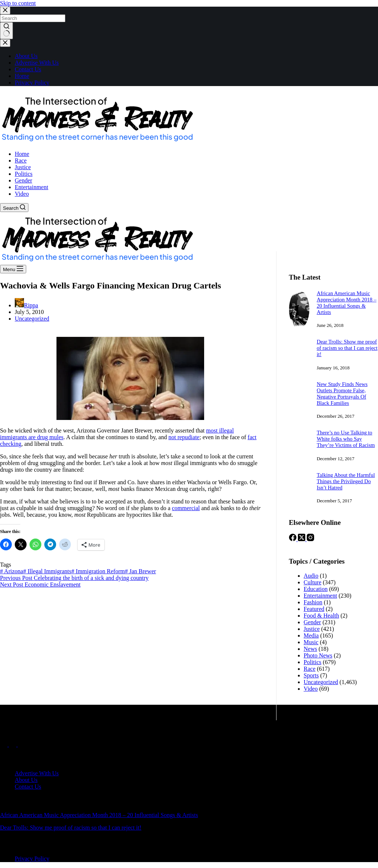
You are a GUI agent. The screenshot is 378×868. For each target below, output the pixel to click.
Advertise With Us (37, 63)
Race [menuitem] (21, 160)
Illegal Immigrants (47, 571)
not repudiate (184, 437)
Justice (312, 629)
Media (311, 635)
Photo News (318, 655)
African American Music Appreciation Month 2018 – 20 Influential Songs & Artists (347, 303)
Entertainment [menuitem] (32, 187)
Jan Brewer (140, 571)
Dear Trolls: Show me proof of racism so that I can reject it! (347, 348)
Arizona (12, 571)
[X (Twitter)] (302, 539)
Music (311, 642)
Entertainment (321, 596)
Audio (311, 576)
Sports (311, 675)
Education (316, 589)
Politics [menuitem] (24, 174)
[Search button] (6, 31)
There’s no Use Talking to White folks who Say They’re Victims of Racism (346, 439)
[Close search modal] (5, 11)
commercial (186, 508)
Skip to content (18, 3)
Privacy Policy (32, 83)
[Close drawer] (5, 43)
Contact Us (28, 69)
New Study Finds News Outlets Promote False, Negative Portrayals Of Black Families (342, 394)
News (310, 649)
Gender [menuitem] (23, 180)
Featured (314, 609)
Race (310, 669)
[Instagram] (310, 539)
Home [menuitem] (22, 154)
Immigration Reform (98, 571)
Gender (312, 622)
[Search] (14, 208)
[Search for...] (33, 18)
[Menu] (13, 269)
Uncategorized (32, 319)
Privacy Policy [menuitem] (32, 859)
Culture (313, 582)
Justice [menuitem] (23, 167)
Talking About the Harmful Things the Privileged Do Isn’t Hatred (346, 481)
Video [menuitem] (22, 194)
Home (22, 76)
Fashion (313, 602)
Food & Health (322, 616)
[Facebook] (293, 539)
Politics (313, 662)
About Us (26, 56)
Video (311, 689)
